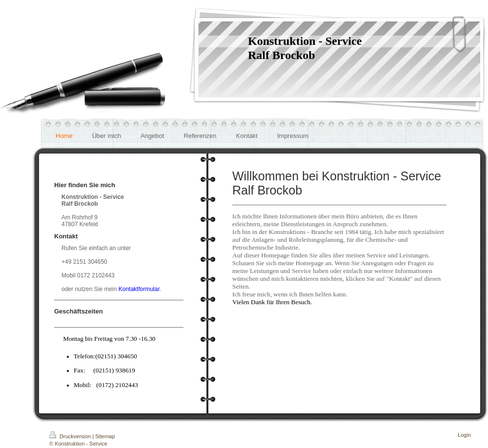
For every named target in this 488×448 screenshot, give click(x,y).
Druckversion (71, 436)
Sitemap (105, 436)
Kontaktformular (139, 289)
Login (464, 435)
